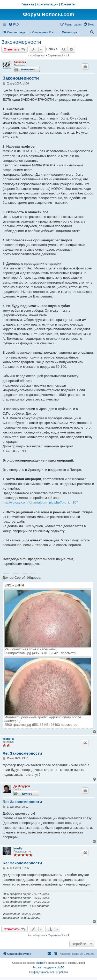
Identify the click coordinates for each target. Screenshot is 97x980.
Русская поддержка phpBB (48, 968)
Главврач (20, 62)
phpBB (40, 963)
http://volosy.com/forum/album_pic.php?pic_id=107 (40, 502)
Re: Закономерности (22, 753)
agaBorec (9, 739)
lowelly (18, 849)
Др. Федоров (22, 786)
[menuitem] (14, 24)
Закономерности (21, 42)
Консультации (48, 4)
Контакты (68, 4)
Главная (28, 4)
